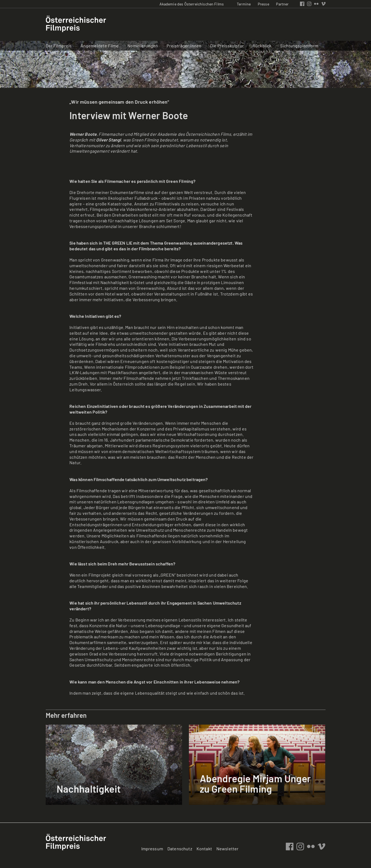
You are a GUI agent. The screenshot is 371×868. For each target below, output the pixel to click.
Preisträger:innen (184, 46)
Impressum (152, 849)
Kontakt (204, 849)
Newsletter (228, 849)
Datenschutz (180, 849)
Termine (244, 4)
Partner (282, 4)
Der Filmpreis (59, 46)
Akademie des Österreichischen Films (192, 4)
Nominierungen (143, 46)
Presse (263, 4)
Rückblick (262, 46)
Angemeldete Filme (100, 46)
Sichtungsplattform (299, 46)
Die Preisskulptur (227, 46)
